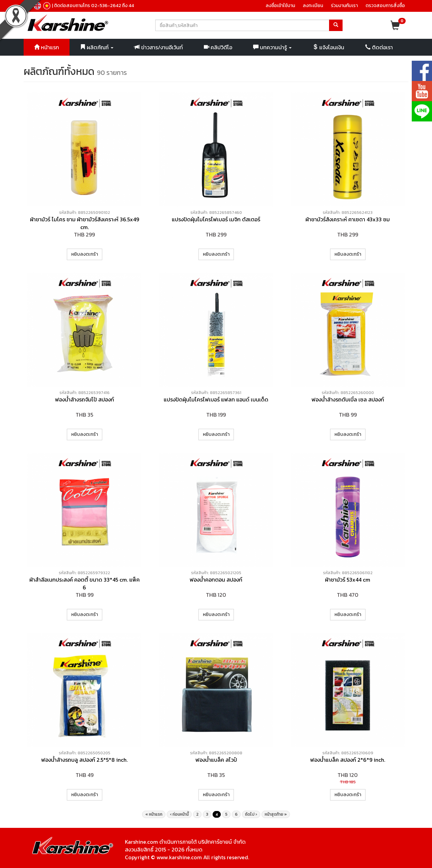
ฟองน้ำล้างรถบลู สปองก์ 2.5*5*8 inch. (84, 760)
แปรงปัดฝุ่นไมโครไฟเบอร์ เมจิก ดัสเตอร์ (216, 219)
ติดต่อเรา (379, 47)
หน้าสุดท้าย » (276, 814)
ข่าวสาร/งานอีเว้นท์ (159, 47)
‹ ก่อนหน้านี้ (179, 814)
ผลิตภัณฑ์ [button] (97, 47)
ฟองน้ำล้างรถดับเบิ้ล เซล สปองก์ (348, 399)
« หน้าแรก (154, 814)
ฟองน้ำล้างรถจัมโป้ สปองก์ (85, 399)
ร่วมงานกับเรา (344, 6)
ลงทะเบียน (313, 6)
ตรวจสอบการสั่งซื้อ (385, 6)
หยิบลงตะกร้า (85, 254)
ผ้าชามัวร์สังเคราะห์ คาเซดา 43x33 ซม (348, 219)
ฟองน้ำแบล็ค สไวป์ (216, 760)
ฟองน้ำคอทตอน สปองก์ (216, 580)
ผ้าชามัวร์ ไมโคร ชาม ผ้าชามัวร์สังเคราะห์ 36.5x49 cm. (85, 223)
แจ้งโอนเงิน (328, 47)
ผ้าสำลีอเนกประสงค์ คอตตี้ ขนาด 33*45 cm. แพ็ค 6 (85, 583)
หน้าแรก (47, 47)
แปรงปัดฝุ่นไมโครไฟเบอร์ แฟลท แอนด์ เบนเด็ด (216, 399)
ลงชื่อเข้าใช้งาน (280, 6)
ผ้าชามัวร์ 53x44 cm (348, 580)
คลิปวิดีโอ (218, 47)
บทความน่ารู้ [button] (272, 47)
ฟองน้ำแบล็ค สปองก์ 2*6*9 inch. (348, 760)
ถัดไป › (251, 814)
